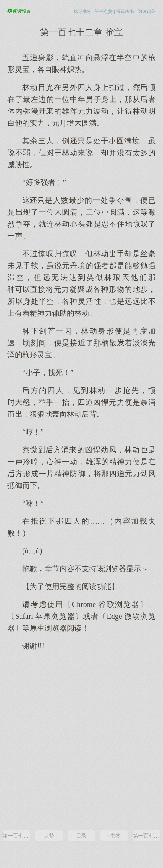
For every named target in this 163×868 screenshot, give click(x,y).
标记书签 (82, 12)
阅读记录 (147, 12)
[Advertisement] (81, 740)
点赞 (49, 836)
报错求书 (125, 12)
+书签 (114, 836)
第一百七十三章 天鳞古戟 (147, 836)
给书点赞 (104, 12)
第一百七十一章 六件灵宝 (16, 836)
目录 (81, 836)
